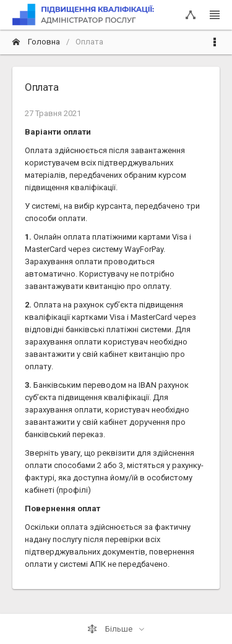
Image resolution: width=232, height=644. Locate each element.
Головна (36, 42)
